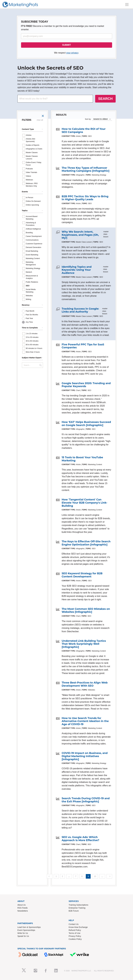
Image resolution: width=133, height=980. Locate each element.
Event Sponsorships (26, 930)
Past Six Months (32, 315)
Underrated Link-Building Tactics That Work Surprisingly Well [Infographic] (84, 644)
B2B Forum (74, 911)
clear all (40, 120)
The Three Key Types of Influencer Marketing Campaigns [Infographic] (86, 169)
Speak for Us (23, 936)
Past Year (29, 318)
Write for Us (23, 933)
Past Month (30, 311)
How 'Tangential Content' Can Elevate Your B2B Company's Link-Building (85, 503)
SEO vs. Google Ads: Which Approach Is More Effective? (81, 839)
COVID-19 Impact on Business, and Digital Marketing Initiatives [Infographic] (85, 756)
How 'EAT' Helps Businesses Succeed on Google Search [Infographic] (86, 424)
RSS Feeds (23, 908)
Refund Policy (75, 930)
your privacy (72, 53)
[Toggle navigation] (127, 5)
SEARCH (105, 99)
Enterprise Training (77, 908)
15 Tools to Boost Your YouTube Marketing (82, 459)
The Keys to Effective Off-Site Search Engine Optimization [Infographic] (86, 543)
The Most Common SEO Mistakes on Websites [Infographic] (86, 610)
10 (95, 876)
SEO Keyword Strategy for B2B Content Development (82, 575)
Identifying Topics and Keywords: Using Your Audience (77, 270)
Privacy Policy (75, 936)
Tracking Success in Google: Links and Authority (80, 310)
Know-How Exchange (78, 927)
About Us (22, 905)
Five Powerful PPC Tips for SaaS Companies (83, 346)
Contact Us (74, 924)
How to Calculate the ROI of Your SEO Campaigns (84, 131)
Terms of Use (75, 933)
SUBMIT (66, 45)
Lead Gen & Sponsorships (29, 927)
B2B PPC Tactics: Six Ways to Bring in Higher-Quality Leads (85, 198)
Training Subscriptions (79, 905)
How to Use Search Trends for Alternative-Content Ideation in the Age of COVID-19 (85, 721)
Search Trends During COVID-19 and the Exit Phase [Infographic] (86, 800)
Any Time (29, 322)
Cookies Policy (75, 939)
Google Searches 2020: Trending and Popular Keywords (86, 385)
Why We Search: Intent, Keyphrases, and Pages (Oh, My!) (80, 235)
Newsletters (23, 911)
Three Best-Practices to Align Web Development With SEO (85, 684)
